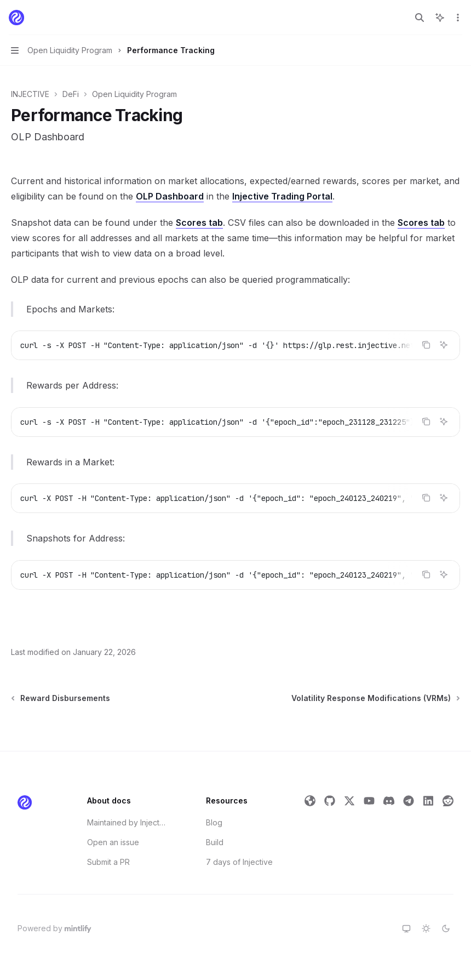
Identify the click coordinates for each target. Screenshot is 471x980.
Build (215, 842)
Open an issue (113, 842)
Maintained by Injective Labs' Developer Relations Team (127, 822)
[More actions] (457, 18)
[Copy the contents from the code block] (426, 345)
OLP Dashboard (170, 196)
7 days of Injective (239, 862)
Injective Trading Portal (282, 196)
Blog (214, 822)
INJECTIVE (30, 94)
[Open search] (420, 18)
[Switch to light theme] (426, 928)
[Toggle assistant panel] (440, 18)
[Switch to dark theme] (446, 928)
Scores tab (199, 223)
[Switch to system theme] (406, 928)
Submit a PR (108, 862)
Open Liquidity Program (134, 94)
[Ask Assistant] (444, 345)
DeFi (71, 94)
